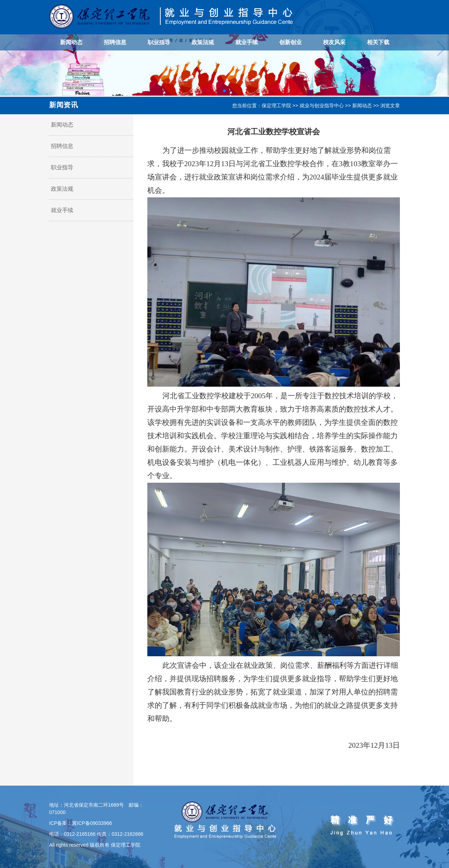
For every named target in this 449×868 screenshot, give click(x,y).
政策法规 (203, 42)
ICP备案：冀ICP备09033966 (81, 823)
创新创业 (290, 42)
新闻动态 (71, 42)
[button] (224, 91)
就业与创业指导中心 (322, 106)
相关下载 (378, 42)
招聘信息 (115, 42)
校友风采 (334, 42)
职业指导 (159, 42)
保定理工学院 (276, 106)
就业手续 (247, 42)
